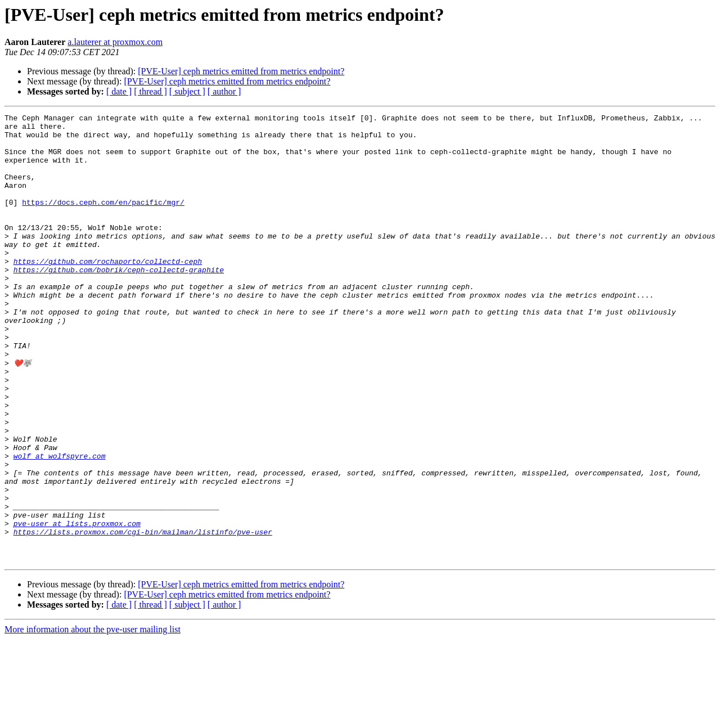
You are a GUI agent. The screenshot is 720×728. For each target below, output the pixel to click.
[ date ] (119, 91)
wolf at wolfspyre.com (60, 524)
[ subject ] (187, 91)
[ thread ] (150, 91)
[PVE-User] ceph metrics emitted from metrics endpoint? (241, 71)
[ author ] (224, 91)
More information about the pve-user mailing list (93, 718)
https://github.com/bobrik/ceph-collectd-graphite (119, 302)
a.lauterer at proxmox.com (115, 42)
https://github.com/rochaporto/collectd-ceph (108, 291)
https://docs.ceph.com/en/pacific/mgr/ (103, 221)
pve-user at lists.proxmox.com (77, 605)
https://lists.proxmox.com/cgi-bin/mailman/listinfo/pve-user (143, 615)
